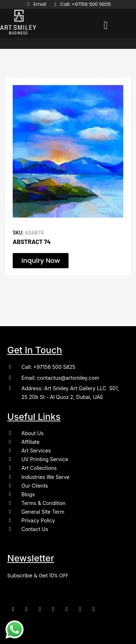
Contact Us (35, 529)
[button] (106, 25)
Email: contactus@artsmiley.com (60, 378)
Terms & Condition (44, 503)
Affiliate (30, 442)
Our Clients (35, 486)
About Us (32, 433)
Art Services (36, 451)
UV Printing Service (45, 459)
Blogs (28, 494)
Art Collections (39, 468)
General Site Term (43, 512)
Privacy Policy (38, 520)
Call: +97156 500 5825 (48, 367)
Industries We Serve (46, 477)
